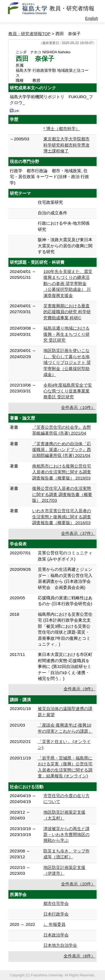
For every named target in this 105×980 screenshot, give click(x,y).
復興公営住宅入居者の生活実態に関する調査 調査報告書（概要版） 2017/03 (62, 494)
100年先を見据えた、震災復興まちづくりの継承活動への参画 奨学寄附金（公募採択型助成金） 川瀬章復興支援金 (68, 283)
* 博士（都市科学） (62, 129)
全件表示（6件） (79, 956)
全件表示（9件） (79, 689)
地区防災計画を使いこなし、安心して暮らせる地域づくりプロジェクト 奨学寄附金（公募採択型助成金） (67, 362)
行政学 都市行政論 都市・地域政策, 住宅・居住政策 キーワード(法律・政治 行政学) (49, 177)
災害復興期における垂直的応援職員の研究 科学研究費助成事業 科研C (67, 312)
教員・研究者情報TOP (30, 34)
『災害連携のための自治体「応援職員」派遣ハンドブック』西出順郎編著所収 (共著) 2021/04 (62, 450)
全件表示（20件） (78, 884)
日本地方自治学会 (60, 945)
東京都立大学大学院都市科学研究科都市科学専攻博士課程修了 (66, 145)
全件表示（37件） (78, 533)
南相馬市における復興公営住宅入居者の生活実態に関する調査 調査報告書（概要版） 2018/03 (62, 472)
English (92, 18)
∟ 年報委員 (54, 924)
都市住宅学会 (56, 903)
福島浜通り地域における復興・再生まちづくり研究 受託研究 (66, 334)
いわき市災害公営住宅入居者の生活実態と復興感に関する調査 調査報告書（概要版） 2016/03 (62, 517)
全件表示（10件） (78, 407)
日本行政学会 (56, 914)
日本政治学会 (56, 935)
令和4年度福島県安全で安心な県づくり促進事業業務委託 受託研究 (68, 391)
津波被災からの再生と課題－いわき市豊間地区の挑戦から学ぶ (66, 835)
